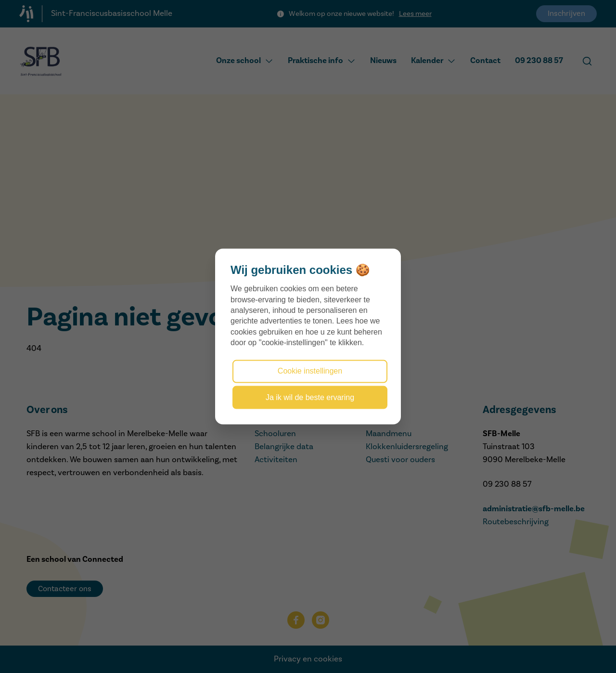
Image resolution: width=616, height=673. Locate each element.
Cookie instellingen (310, 371)
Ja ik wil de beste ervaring (310, 397)
